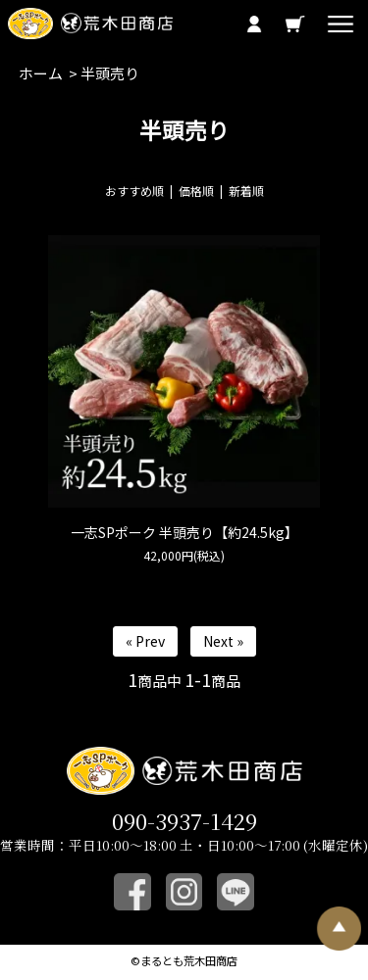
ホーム (41, 73)
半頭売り (110, 73)
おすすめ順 (134, 191)
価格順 (196, 191)
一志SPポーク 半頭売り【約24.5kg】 (184, 532)
